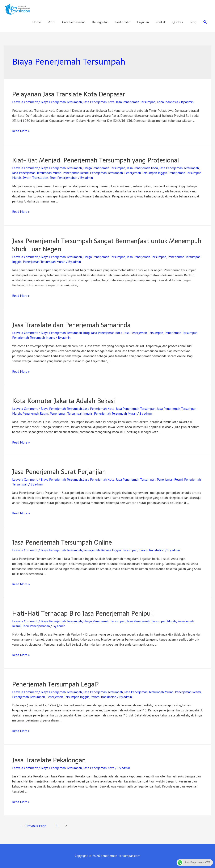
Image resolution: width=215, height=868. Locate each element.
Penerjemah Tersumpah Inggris (146, 173)
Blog (193, 22)
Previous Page (34, 826)
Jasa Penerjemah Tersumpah (136, 102)
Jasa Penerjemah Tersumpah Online (62, 542)
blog (87, 333)
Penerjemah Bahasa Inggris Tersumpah (110, 550)
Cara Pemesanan (74, 22)
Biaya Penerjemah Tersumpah (61, 102)
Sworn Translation (35, 178)
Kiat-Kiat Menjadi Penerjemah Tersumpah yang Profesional (96, 160)
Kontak (161, 22)
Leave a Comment (25, 102)
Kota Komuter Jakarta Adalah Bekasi (64, 401)
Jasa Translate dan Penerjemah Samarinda (71, 325)
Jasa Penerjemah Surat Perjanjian (59, 472)
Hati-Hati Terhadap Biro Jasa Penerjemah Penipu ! (83, 613)
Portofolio (123, 22)
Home (37, 22)
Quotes (178, 22)
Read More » (21, 131)
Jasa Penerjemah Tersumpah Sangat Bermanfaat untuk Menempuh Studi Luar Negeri (107, 245)
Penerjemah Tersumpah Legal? (55, 684)
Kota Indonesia (167, 102)
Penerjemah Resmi (76, 173)
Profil (52, 22)
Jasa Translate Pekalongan (49, 760)
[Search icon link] (205, 22)
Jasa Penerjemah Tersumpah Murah (37, 173)
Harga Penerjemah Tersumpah (104, 168)
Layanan (143, 22)
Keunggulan (100, 22)
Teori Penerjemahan (63, 178)
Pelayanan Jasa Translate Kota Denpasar (69, 94)
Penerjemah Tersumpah (106, 173)
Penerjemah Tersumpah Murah (44, 262)
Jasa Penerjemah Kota (99, 102)
